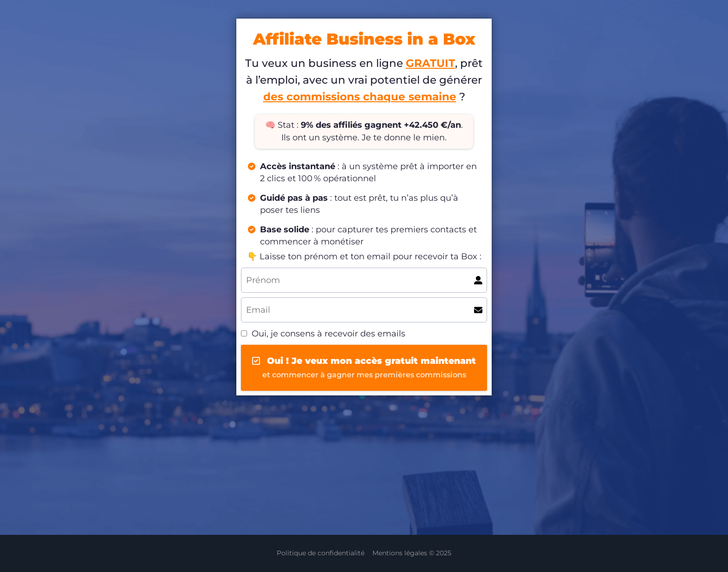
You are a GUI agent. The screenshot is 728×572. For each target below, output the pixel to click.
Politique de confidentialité (321, 553)
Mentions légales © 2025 (412, 553)
